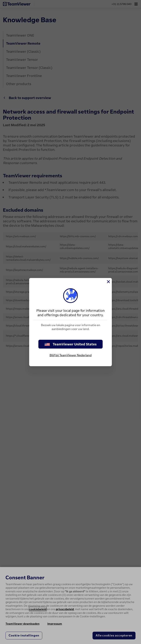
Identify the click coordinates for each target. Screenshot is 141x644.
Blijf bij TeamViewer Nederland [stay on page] (71, 355)
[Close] (108, 282)
